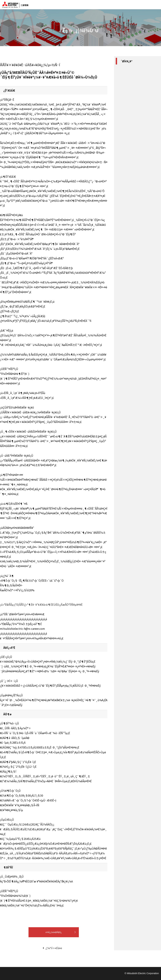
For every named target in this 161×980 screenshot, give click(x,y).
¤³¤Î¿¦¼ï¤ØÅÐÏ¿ (54, 932)
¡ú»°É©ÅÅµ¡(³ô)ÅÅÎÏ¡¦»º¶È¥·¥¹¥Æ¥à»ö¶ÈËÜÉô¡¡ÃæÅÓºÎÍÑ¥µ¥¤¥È (41, 605)
